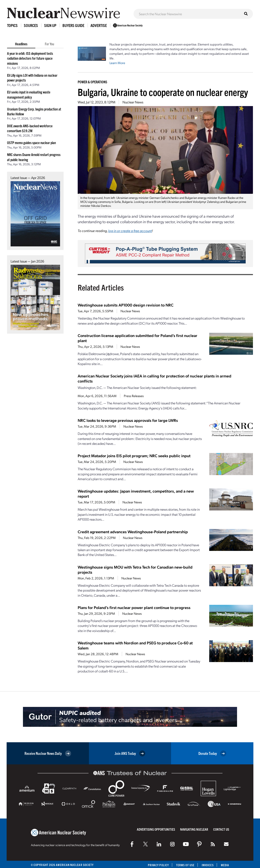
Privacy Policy (158, 865)
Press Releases (134, 396)
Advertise (99, 25)
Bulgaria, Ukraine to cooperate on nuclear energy (163, 92)
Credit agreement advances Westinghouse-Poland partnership (133, 532)
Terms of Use (185, 865)
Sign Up (50, 25)
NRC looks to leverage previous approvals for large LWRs (128, 420)
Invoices (208, 865)
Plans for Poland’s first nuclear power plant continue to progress (134, 607)
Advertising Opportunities (156, 829)
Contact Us (221, 829)
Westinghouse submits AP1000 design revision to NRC (126, 305)
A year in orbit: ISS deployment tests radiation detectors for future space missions (30, 58)
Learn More (117, 63)
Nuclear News (133, 102)
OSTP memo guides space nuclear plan (31, 143)
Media (225, 865)
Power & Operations (92, 82)
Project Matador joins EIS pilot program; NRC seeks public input (134, 456)
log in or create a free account (130, 231)
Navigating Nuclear (194, 829)
